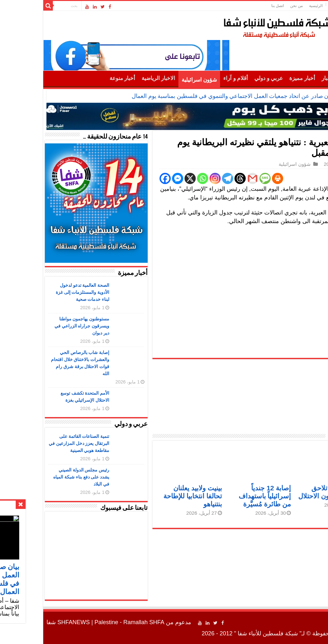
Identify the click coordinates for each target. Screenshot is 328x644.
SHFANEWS (32, 622)
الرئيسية (274, 6)
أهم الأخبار (292, 78)
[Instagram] (173, 178)
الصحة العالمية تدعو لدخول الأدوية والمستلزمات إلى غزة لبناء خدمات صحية (41, 292)
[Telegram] (186, 178)
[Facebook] (123, 178)
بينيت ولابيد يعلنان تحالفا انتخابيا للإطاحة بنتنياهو (151, 496)
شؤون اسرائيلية (158, 80)
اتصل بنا (236, 6)
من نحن (255, 6)
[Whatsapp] (161, 178)
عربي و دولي (227, 78)
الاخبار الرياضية (117, 78)
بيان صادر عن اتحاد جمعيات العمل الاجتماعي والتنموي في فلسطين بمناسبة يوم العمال (191, 96)
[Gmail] (211, 178)
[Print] (236, 178)
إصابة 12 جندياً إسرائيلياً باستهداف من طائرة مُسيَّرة (223, 496)
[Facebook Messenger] (136, 178)
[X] (148, 178)
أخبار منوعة (81, 78)
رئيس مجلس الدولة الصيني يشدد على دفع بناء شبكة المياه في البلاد (40, 477)
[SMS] (223, 178)
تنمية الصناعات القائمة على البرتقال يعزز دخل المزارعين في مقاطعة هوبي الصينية (37, 443)
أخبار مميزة (260, 78)
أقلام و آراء (194, 78)
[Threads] (198, 178)
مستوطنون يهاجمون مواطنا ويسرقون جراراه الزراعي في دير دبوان (40, 326)
